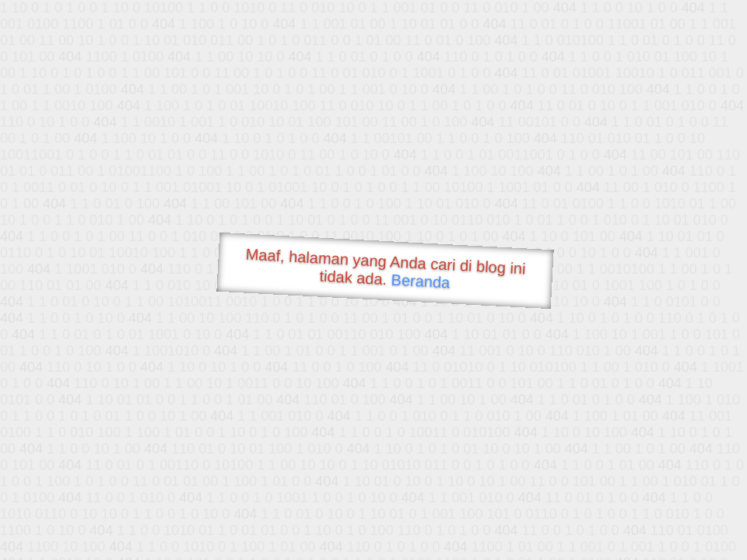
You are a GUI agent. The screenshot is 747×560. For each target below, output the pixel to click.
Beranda (421, 281)
